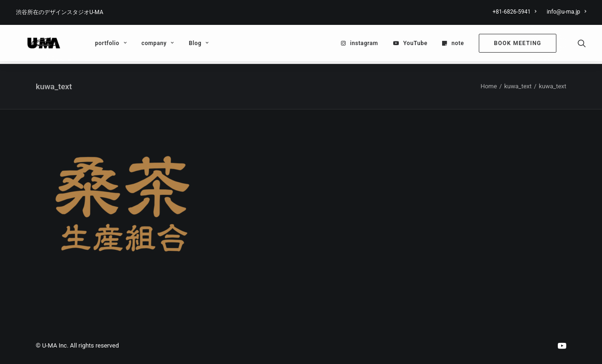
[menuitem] (516, 12)
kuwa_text (518, 87)
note (458, 45)
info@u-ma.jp (566, 12)
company (145, 45)
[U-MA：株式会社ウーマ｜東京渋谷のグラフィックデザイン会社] (37, 45)
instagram (364, 45)
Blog (186, 45)
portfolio (98, 45)
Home (489, 87)
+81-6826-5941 (514, 12)
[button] (582, 45)
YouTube (415, 45)
